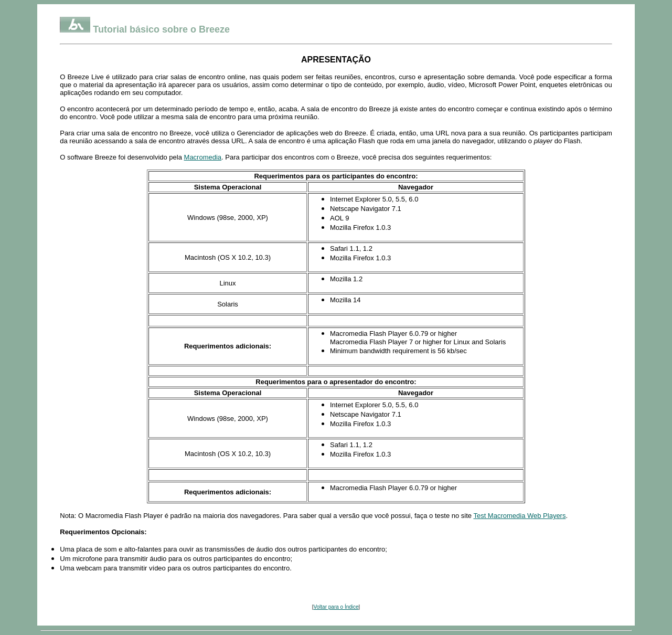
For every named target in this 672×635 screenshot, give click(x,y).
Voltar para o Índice (336, 607)
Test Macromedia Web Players (519, 516)
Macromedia (203, 157)
